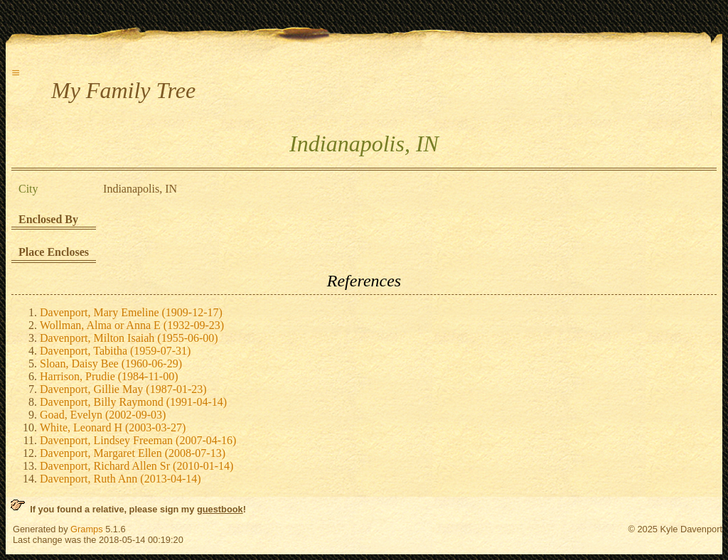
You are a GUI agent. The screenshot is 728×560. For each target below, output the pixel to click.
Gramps (87, 529)
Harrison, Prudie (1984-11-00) (109, 376)
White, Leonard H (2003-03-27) (113, 427)
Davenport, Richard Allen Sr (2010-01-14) (136, 466)
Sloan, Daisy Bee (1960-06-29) (111, 364)
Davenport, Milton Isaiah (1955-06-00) (129, 338)
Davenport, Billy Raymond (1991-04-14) (133, 402)
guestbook (220, 509)
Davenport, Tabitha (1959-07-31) (115, 351)
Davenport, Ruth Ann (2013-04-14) (121, 479)
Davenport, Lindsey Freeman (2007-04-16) (138, 440)
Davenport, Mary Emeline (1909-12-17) (131, 312)
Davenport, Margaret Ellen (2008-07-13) (133, 453)
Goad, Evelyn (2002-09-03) (103, 415)
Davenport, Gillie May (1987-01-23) (123, 389)
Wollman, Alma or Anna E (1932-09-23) (132, 325)
